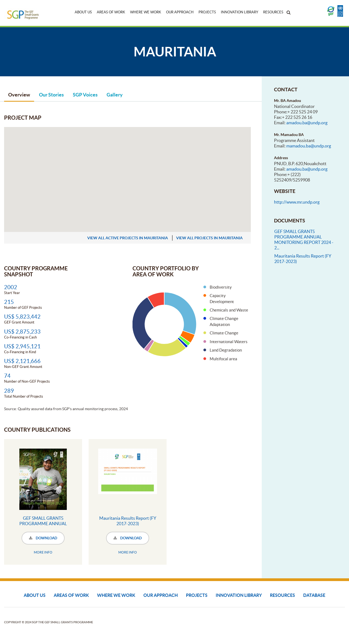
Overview (19, 95)
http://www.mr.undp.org (297, 202)
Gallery (115, 95)
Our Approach (180, 12)
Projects (207, 12)
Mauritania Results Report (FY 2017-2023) (128, 521)
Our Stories (51, 95)
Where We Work (146, 12)
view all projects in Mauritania (209, 238)
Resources (273, 12)
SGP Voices (85, 95)
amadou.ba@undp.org (307, 123)
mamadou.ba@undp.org (309, 146)
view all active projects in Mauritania (128, 238)
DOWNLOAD (43, 538)
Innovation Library (240, 12)
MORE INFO (43, 552)
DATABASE (314, 595)
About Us (83, 12)
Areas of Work (111, 12)
